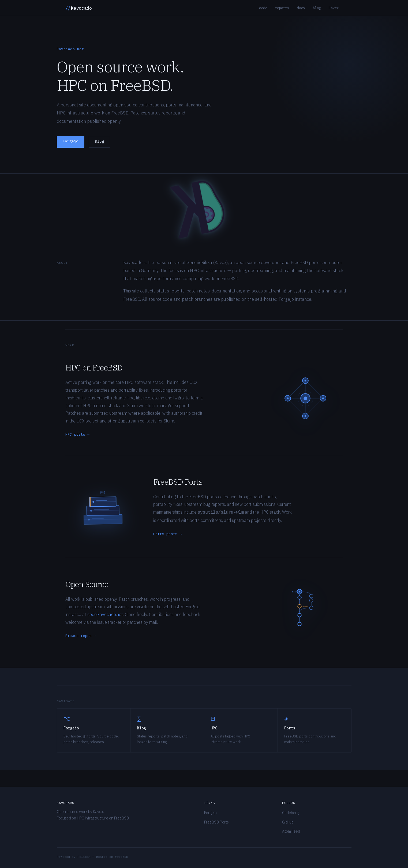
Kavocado (79, 8)
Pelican (84, 857)
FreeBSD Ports (216, 822)
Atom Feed (291, 831)
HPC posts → (78, 434)
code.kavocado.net (105, 614)
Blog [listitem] (317, 8)
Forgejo (71, 141)
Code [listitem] (263, 8)
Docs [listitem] (301, 8)
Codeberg (290, 813)
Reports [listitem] (282, 8)
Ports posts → (168, 534)
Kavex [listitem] (334, 8)
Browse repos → (81, 636)
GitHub (288, 822)
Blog (99, 141)
